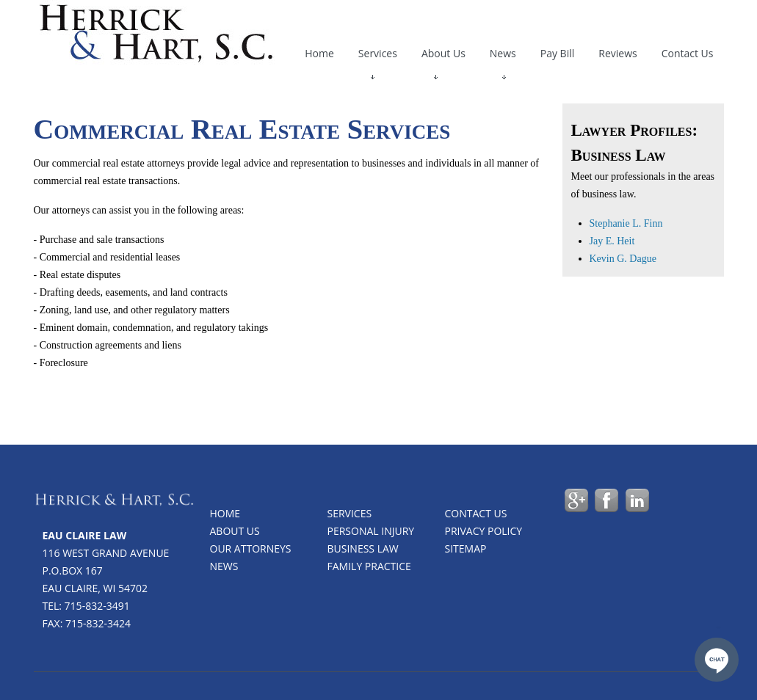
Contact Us (688, 53)
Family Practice (369, 566)
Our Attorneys (251, 548)
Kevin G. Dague (623, 259)
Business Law (363, 548)
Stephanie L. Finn (626, 223)
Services (378, 56)
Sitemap (466, 548)
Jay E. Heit (612, 241)
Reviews (617, 53)
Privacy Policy (484, 531)
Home (319, 53)
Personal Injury (371, 531)
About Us (443, 56)
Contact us (476, 513)
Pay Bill (558, 53)
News (503, 56)
